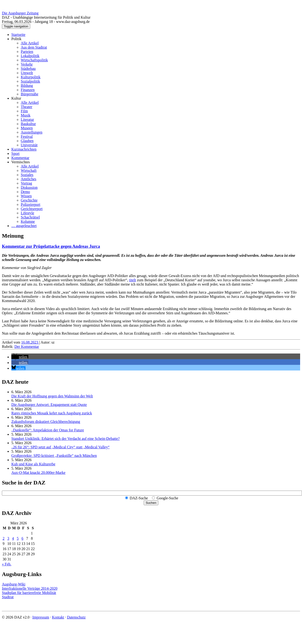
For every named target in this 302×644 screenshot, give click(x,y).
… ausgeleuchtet (24, 226)
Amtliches (29, 179)
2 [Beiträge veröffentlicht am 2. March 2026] (4, 538)
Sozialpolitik (30, 81)
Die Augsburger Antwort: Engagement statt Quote (49, 405)
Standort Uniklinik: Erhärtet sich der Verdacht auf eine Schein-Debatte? (65, 439)
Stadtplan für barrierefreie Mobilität (29, 593)
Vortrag (26, 183)
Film (24, 111)
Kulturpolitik (31, 77)
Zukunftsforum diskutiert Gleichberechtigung (46, 422)
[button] (20, 357)
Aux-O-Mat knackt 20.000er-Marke (38, 473)
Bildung (27, 86)
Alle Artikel (30, 43)
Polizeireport (31, 204)
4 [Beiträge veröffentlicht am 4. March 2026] (13, 538)
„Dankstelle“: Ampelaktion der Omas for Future (48, 430)
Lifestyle (27, 213)
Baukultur (28, 124)
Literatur (27, 120)
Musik (26, 115)
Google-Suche (168, 498)
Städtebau (28, 69)
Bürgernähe (29, 94)
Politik (16, 39)
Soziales (27, 175)
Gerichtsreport (32, 209)
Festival (27, 137)
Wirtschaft (29, 170)
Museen (27, 128)
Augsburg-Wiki (14, 584)
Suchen (151, 503)
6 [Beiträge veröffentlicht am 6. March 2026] (22, 538)
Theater (27, 107)
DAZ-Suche (139, 498)
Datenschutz (76, 617)
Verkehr (27, 64)
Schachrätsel (30, 217)
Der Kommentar (27, 347)
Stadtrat (8, 597)
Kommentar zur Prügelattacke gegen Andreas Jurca (51, 246)
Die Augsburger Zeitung (20, 13)
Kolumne (28, 221)
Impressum (41, 617)
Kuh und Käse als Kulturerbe (33, 464)
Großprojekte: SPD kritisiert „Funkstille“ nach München (54, 456)
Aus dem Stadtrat (34, 47)
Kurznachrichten (24, 149)
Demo (25, 192)
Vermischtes (21, 162)
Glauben (27, 141)
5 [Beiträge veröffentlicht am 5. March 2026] (18, 538)
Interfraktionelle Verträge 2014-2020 (30, 588)
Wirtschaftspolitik (34, 60)
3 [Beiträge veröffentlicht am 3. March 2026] (8, 538)
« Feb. (7, 564)
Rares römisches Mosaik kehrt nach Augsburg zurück (52, 413)
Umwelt (27, 73)
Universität (29, 145)
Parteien (27, 52)
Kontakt (58, 617)
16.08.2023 (30, 342)
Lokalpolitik (30, 56)
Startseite (18, 35)
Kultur (16, 98)
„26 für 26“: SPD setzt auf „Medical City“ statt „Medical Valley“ (60, 447)
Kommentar (20, 158)
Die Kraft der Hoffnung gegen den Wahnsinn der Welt (52, 396)
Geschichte (29, 200)
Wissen (26, 196)
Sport (15, 154)
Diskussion (29, 187)
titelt (132, 280)
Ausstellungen (32, 132)
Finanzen (28, 90)
